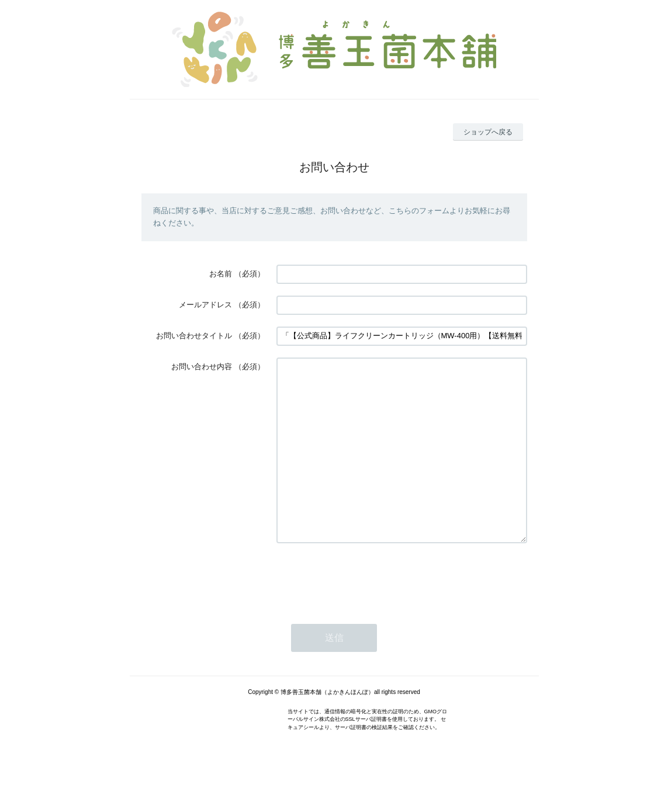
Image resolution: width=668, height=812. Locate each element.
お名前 (221, 274)
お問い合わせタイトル (194, 336)
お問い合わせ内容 (202, 367)
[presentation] (365, 613)
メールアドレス (205, 305)
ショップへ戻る (488, 132)
